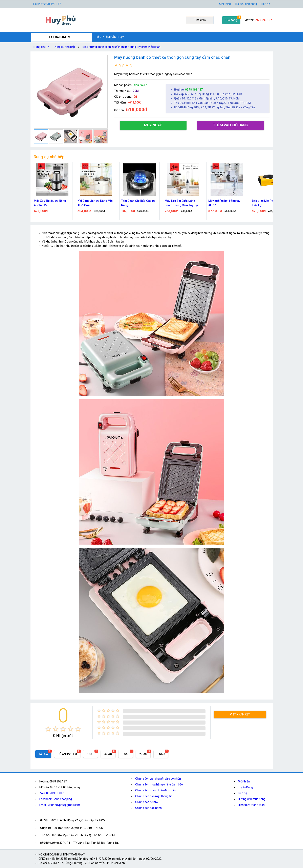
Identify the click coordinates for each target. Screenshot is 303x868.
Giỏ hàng (231, 20)
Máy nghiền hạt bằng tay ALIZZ (224, 203)
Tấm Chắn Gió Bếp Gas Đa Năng (138, 203)
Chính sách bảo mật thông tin (154, 796)
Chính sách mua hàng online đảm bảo (159, 784)
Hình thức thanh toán (251, 805)
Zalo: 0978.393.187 (51, 793)
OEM (136, 91)
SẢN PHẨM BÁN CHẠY (110, 37)
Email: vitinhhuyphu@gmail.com (60, 805)
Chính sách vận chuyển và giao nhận (158, 779)
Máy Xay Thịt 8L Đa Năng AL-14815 (50, 203)
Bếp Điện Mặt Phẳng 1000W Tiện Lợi (270, 203)
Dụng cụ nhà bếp (64, 47)
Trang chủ (42, 47)
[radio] (48, 729)
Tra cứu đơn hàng (246, 4)
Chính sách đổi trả (147, 802)
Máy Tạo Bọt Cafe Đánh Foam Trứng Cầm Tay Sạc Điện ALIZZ (182, 203)
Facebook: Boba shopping (56, 799)
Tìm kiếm (200, 20)
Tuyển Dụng (245, 787)
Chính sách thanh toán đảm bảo (155, 790)
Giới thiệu (244, 781)
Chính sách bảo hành (148, 808)
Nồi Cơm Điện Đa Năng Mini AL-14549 (96, 203)
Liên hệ (265, 4)
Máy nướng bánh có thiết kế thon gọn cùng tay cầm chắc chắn (122, 47)
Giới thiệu (225, 4)
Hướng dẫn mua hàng (252, 799)
